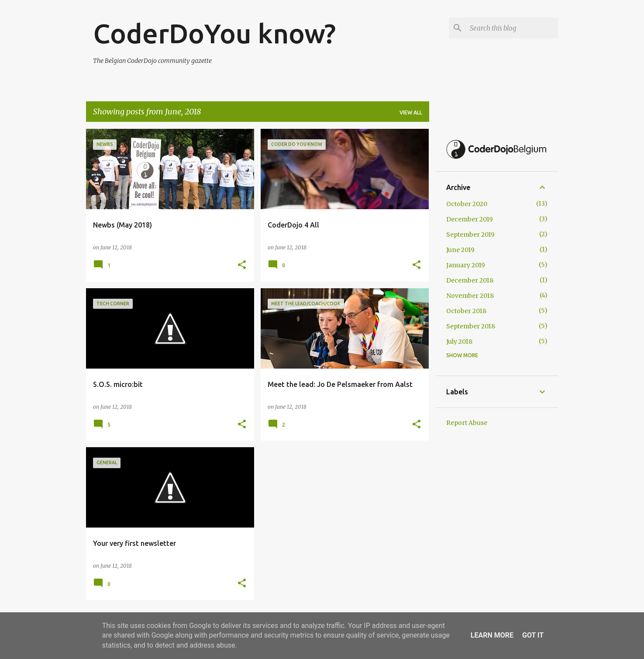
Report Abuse (467, 423)
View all (411, 112)
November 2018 (470, 296)
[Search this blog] (512, 28)
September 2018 (471, 326)
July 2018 (459, 342)
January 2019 (466, 265)
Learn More (492, 635)
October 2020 (467, 204)
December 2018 (470, 280)
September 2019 (470, 235)
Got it (533, 635)
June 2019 (460, 250)
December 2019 (470, 219)
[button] (242, 265)
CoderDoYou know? (214, 33)
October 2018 (466, 311)
